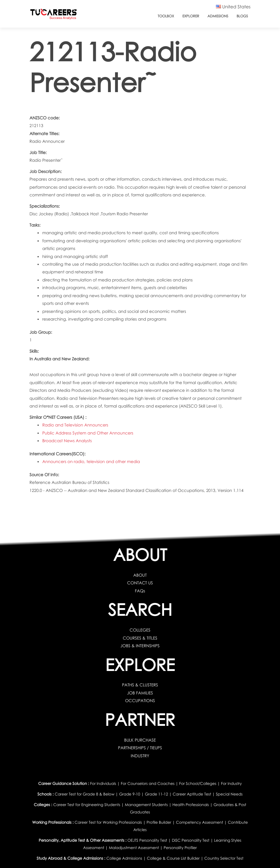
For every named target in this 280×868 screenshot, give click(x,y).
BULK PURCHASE (140, 740)
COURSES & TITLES (140, 638)
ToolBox (166, 16)
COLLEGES (140, 630)
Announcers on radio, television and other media (91, 461)
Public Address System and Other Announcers (88, 433)
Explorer (191, 16)
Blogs (242, 16)
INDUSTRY (140, 756)
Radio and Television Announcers (75, 425)
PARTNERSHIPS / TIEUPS (140, 748)
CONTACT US (140, 583)
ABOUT (140, 575)
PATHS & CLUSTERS (140, 685)
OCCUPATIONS (140, 700)
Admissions (218, 16)
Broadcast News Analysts (67, 441)
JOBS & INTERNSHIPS (140, 646)
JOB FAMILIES (140, 693)
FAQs (140, 591)
